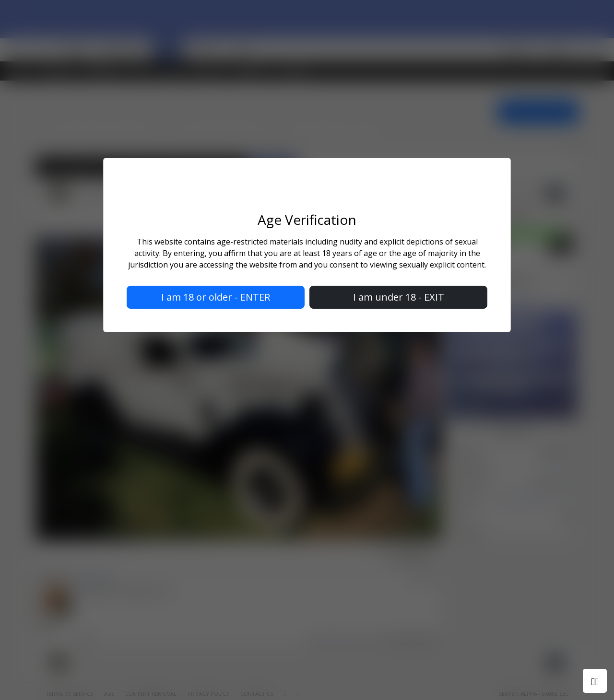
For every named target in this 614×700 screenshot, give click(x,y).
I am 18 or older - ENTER (216, 297)
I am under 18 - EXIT (399, 297)
